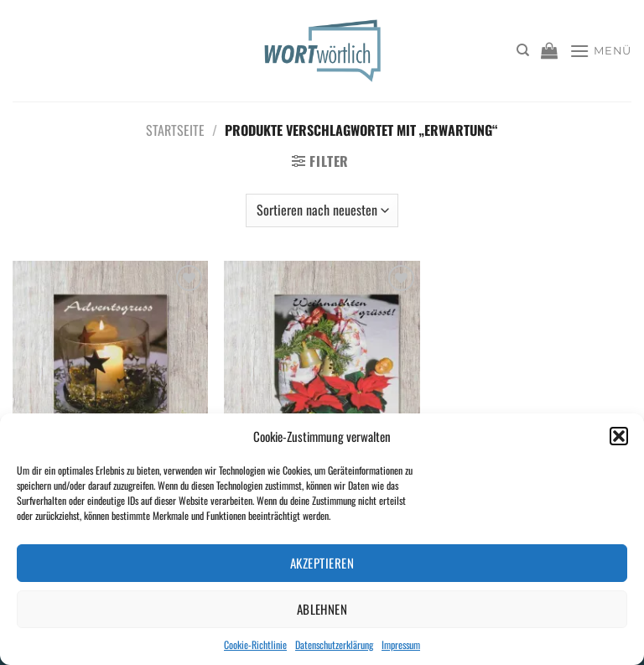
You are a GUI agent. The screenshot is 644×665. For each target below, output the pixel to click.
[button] (619, 436)
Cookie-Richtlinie (255, 644)
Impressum (401, 644)
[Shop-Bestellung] (322, 210)
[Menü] (600, 51)
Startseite (175, 130)
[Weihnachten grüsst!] (322, 378)
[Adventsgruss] (110, 378)
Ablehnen (322, 609)
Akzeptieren (322, 563)
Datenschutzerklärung (334, 644)
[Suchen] (523, 50)
